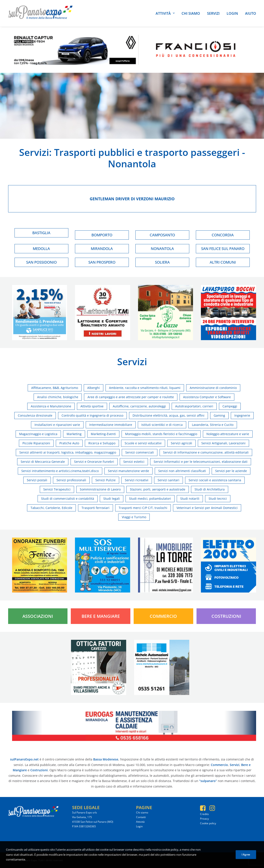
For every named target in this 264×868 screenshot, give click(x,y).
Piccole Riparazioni (36, 443)
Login (232, 13)
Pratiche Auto (69, 443)
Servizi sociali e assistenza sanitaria (215, 480)
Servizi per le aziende (231, 471)
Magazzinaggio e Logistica (38, 434)
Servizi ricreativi (137, 480)
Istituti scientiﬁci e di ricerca (162, 425)
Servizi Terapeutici (57, 489)
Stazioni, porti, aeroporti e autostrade (158, 489)
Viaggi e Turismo (134, 517)
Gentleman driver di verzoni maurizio (132, 199)
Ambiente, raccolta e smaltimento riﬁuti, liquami (145, 388)
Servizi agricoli (181, 443)
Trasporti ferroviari (96, 508)
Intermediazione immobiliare (111, 425)
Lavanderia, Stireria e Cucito (213, 425)
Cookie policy (208, 823)
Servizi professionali (71, 480)
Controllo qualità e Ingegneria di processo (92, 415)
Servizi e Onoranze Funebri (94, 462)
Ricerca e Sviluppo (102, 443)
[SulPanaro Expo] (40, 13)
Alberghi (94, 388)
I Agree (246, 861)
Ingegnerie (242, 415)
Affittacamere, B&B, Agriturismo (55, 388)
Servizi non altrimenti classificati (182, 471)
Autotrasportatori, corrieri (194, 406)
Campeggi (230, 406)
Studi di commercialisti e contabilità (68, 499)
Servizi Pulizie (106, 480)
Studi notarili (190, 499)
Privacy (204, 819)
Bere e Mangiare (101, 616)
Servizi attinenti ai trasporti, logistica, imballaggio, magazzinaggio (68, 452)
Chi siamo (191, 13)
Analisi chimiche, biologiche (58, 397)
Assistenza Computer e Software (207, 397)
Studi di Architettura (210, 489)
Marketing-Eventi (103, 434)
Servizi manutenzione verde (128, 471)
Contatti (141, 817)
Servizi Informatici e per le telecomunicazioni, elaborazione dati (201, 462)
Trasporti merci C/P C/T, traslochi (143, 508)
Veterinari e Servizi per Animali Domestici (207, 508)
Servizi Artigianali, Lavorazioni (223, 443)
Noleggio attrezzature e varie (228, 434)
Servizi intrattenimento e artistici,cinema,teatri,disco (60, 471)
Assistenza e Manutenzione (51, 406)
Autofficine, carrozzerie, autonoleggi (139, 406)
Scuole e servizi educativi (143, 443)
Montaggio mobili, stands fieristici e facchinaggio (161, 434)
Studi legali (112, 499)
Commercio (163, 616)
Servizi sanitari (168, 480)
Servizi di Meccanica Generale (43, 462)
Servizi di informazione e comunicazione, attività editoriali (206, 452)
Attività (165, 13)
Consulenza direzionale (35, 415)
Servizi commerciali (140, 452)
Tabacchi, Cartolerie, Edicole (51, 508)
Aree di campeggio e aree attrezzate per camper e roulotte (131, 397)
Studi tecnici (218, 499)
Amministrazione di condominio (213, 388)
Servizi (213, 13)
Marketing (74, 434)
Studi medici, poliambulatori (150, 499)
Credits (204, 814)
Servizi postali (37, 480)
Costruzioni (226, 616)
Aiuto (251, 13)
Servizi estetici (134, 462)
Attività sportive (92, 406)
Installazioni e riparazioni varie (57, 425)
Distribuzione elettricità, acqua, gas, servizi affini (168, 415)
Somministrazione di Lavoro (100, 489)
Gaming (219, 415)
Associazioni (38, 616)
